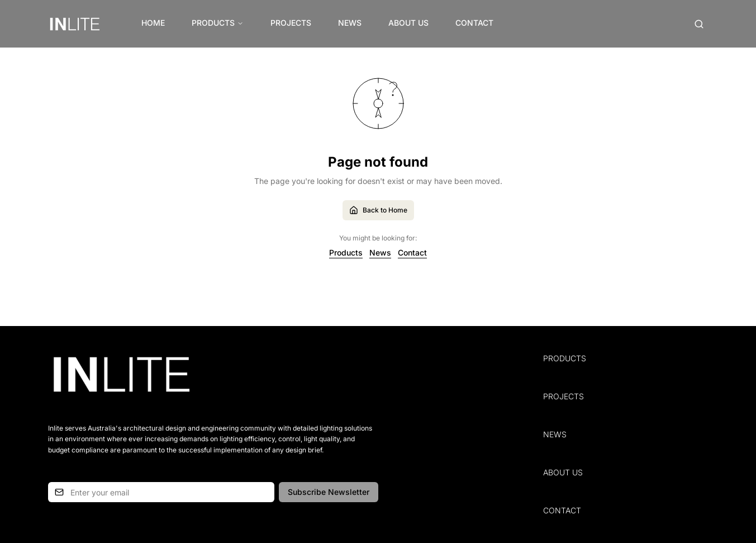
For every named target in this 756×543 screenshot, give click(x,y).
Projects (291, 23)
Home (153, 23)
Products (218, 23)
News (350, 23)
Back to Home (378, 210)
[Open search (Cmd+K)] (699, 24)
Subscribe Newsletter (329, 492)
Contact (474, 23)
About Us (408, 23)
